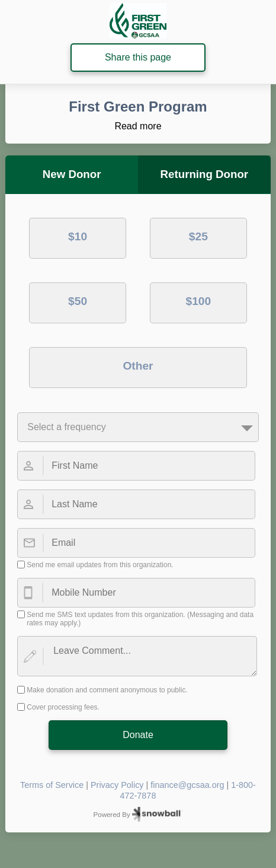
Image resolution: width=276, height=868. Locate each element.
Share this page (138, 57)
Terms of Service (52, 785)
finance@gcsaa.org (187, 785)
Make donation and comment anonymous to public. (107, 690)
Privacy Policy (117, 785)
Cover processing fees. (63, 707)
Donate (138, 735)
